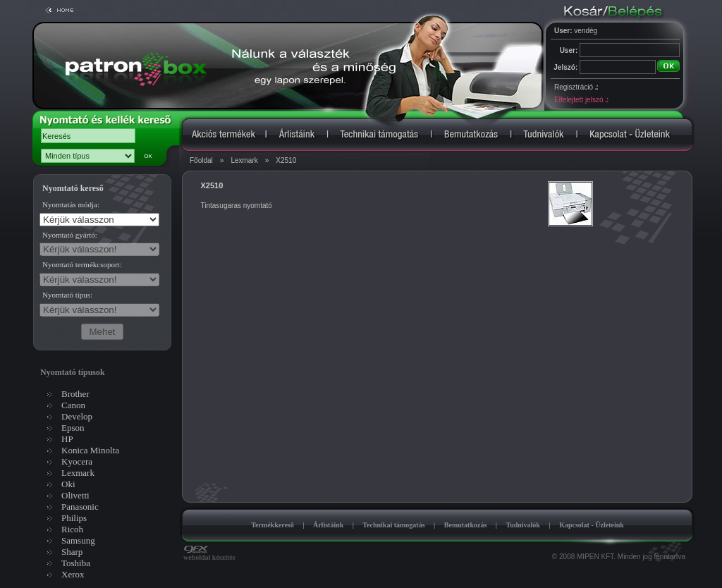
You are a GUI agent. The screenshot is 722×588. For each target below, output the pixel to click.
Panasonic (80, 507)
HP (67, 439)
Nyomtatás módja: (71, 204)
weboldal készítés (209, 554)
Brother (75, 394)
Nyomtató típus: (67, 295)
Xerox (73, 574)
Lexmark (244, 160)
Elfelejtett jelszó (581, 100)
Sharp (72, 552)
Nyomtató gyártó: (70, 235)
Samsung (78, 540)
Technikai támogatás (393, 525)
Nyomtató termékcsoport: (82, 264)
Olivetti (75, 495)
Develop (77, 416)
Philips (74, 518)
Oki (68, 484)
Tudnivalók (523, 525)
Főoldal (201, 160)
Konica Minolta (90, 450)
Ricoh (72, 529)
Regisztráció (576, 87)
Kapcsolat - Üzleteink (592, 525)
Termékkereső (273, 525)
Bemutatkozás (466, 525)
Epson (73, 428)
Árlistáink (328, 525)
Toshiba (76, 563)
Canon (73, 405)
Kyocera (77, 461)
